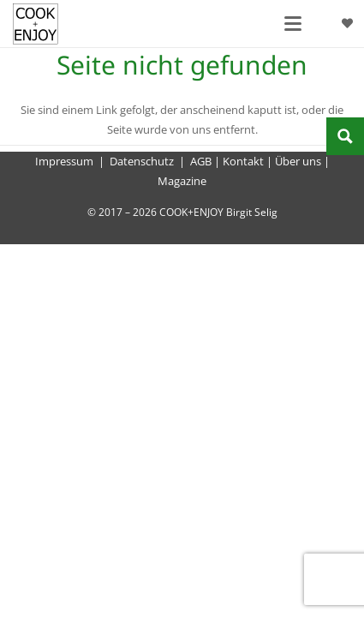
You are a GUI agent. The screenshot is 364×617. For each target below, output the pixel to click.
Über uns (298, 161)
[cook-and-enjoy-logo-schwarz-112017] (36, 24)
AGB (201, 161)
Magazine (182, 181)
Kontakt (243, 161)
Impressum (64, 161)
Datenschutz (142, 161)
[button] (293, 24)
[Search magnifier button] (345, 136)
